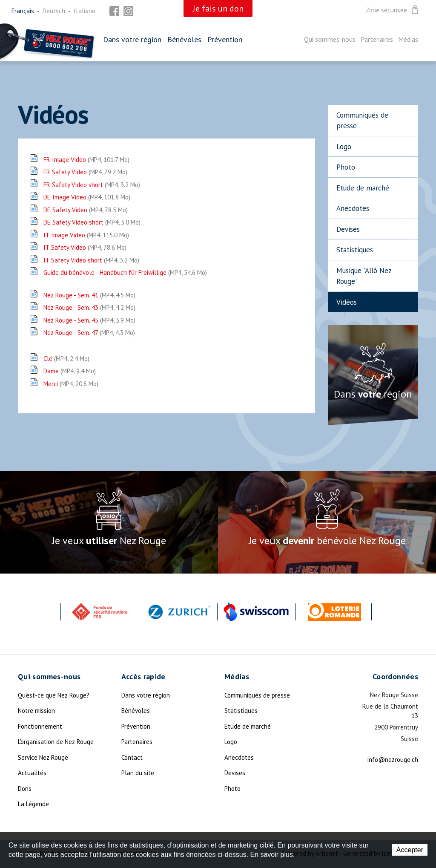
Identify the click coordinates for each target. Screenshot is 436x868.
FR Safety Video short (92, 185)
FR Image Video (86, 160)
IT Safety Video (85, 247)
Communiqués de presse (362, 121)
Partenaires (377, 39)
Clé (66, 359)
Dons (25, 789)
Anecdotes (353, 208)
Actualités (32, 773)
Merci (71, 384)
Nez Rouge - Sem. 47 (89, 333)
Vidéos (347, 302)
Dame (70, 371)
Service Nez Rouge (43, 757)
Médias (408, 39)
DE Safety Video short (92, 222)
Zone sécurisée (393, 10)
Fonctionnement (40, 726)
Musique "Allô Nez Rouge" (364, 276)
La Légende (33, 804)
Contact (132, 757)
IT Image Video (86, 235)
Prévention (225, 39)
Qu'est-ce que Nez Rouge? (54, 695)
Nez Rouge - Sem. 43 (89, 307)
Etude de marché (363, 188)
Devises (348, 229)
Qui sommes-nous (330, 39)
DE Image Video (87, 197)
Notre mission (36, 711)
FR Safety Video (85, 172)
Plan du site (138, 773)
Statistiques (355, 250)
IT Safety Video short (91, 260)
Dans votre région (132, 39)
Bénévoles (184, 39)
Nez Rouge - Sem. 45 (89, 320)
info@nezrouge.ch (393, 760)
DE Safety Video (86, 210)
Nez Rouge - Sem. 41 (89, 295)
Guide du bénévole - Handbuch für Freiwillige (125, 273)
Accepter (410, 850)
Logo (344, 147)
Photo (346, 167)
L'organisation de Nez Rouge (56, 742)
